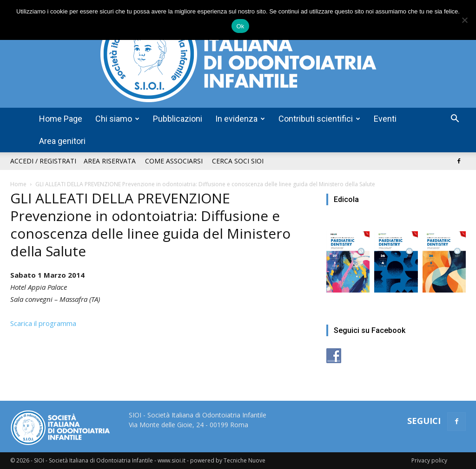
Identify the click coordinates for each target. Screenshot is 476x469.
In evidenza (240, 119)
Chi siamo (117, 119)
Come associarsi (174, 161)
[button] (455, 120)
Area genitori (62, 141)
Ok (240, 26)
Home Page (61, 119)
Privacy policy (429, 460)
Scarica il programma (43, 323)
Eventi (385, 119)
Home (18, 184)
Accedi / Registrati (43, 161)
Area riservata (110, 161)
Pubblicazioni (178, 119)
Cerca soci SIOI (238, 161)
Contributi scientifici (319, 119)
